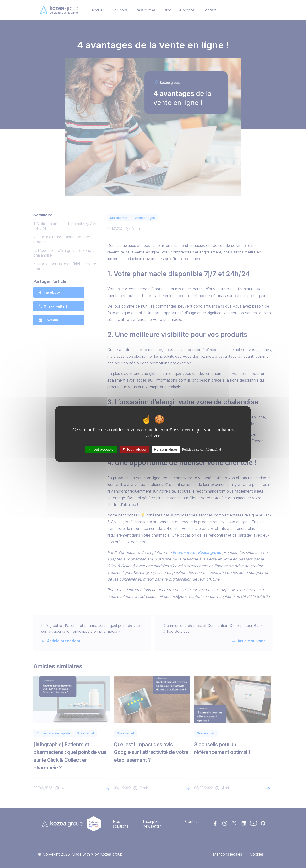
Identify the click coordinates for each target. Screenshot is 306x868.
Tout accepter (101, 449)
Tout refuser (134, 449)
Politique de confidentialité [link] (202, 450)
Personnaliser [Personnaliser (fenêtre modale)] (166, 449)
